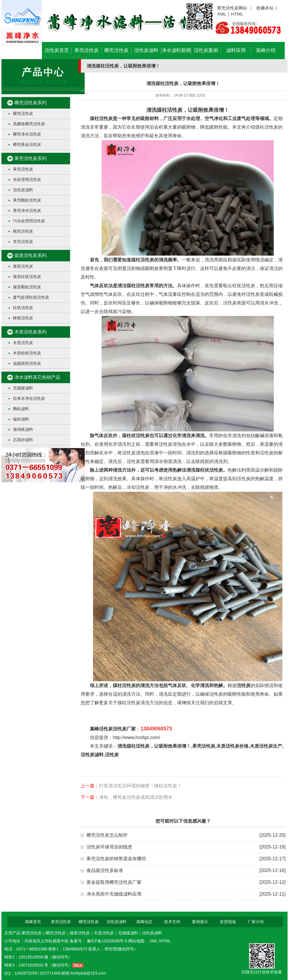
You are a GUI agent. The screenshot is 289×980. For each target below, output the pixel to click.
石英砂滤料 (23, 440)
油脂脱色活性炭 (27, 363)
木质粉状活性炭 (27, 353)
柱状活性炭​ (23, 308)
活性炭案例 (206, 50)
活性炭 (244, 685)
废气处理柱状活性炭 (31, 297)
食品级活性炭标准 (105, 870)
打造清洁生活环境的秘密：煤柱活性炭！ (140, 786)
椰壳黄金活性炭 (27, 144)
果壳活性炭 (87, 50)
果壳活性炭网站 (232, 8)
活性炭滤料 (146, 50)
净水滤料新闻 (176, 50)
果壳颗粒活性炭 (27, 200)
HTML (237, 14)
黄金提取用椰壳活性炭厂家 (114, 882)
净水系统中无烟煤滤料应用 (114, 894)
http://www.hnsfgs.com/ (136, 737)
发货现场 (228, 922)
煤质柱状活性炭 (27, 277)
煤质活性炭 (23, 266)
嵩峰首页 (33, 922)
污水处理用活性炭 (29, 221)
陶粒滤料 (21, 409)
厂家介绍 (256, 922)
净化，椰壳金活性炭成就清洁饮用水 (136, 797)
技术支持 (172, 922)
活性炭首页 (57, 50)
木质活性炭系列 (30, 332)
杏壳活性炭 (23, 242)
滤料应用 (236, 50)
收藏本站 (265, 8)
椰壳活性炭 (116, 50)
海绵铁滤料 (23, 429)
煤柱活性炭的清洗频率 (154, 260)
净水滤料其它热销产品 (37, 377)
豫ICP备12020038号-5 (108, 941)
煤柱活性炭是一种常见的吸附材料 (124, 118)
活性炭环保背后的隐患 (109, 847)
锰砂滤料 (21, 419)
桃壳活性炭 (23, 231)
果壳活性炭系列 (30, 158)
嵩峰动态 (144, 922)
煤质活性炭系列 (30, 255)
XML (222, 14)
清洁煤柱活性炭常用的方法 (145, 286)
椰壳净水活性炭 (27, 134)
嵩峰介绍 (266, 50)
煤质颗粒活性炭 (27, 287)
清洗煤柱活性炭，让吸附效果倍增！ (188, 110)
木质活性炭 (23, 343)
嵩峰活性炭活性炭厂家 (113, 729)
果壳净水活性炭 (27, 211)
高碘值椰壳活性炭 (29, 124)
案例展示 (200, 922)
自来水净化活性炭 (29, 398)
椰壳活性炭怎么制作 (107, 835)
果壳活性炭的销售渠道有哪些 (116, 859)
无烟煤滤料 (23, 388)
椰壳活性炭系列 (30, 103)
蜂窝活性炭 (23, 318)
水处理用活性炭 (27, 180)
